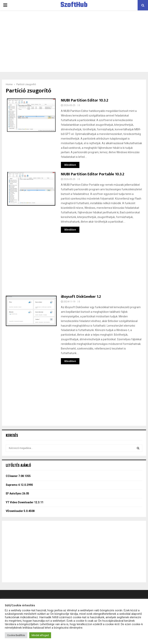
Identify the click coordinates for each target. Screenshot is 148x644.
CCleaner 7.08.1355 (18, 476)
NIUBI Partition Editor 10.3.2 (85, 100)
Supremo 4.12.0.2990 (19, 485)
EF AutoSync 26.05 (17, 493)
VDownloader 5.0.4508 (20, 511)
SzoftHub (74, 5)
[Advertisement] (74, 41)
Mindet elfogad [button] (40, 635)
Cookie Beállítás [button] (16, 635)
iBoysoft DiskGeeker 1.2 (81, 297)
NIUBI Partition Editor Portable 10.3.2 (93, 174)
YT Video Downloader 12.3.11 (25, 502)
